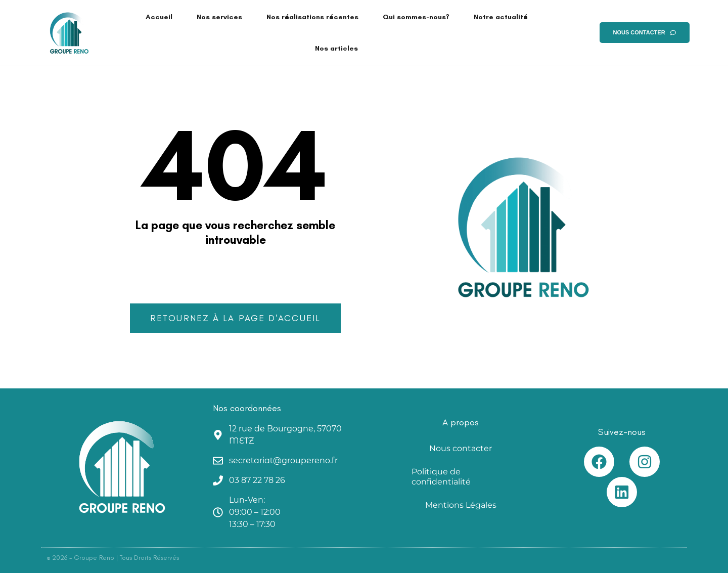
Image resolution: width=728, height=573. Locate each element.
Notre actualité (501, 17)
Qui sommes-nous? (416, 17)
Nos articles (336, 48)
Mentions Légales (461, 505)
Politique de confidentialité (441, 477)
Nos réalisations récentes (312, 17)
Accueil (159, 17)
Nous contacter (461, 448)
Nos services (219, 17)
